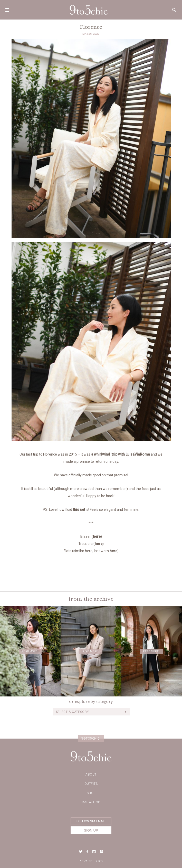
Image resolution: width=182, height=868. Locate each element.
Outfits (91, 784)
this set (79, 510)
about (91, 775)
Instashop (91, 802)
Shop (91, 793)
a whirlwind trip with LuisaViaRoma (121, 454)
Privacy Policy (91, 861)
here (97, 536)
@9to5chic (90, 739)
